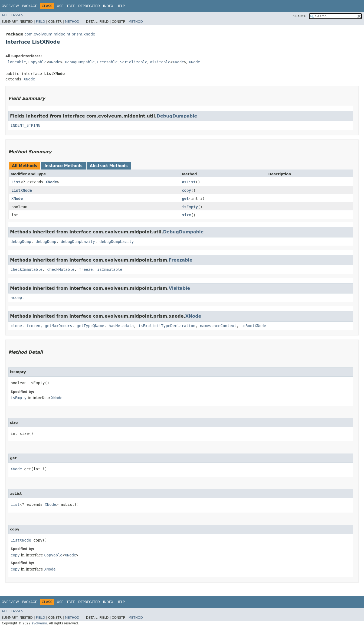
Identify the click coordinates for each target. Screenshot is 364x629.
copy (186, 190)
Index (108, 6)
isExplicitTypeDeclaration (167, 326)
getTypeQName (90, 326)
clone (16, 326)
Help (121, 6)
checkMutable (61, 269)
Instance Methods (63, 166)
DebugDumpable (80, 62)
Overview (10, 6)
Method (72, 22)
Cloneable (16, 62)
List (16, 182)
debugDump (21, 242)
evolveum (39, 623)
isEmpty (190, 207)
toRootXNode (253, 326)
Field (40, 22)
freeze (86, 269)
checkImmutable (27, 269)
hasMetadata (121, 326)
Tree (71, 6)
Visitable (160, 62)
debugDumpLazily (78, 242)
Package (30, 6)
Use (60, 6)
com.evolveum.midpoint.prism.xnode (60, 34)
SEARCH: (301, 16)
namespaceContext (218, 326)
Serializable (134, 62)
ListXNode (22, 190)
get (185, 198)
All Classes (12, 15)
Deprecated (89, 6)
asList (189, 182)
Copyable (37, 62)
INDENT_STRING (25, 125)
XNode (55, 62)
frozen (33, 326)
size (186, 215)
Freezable (107, 62)
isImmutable (110, 269)
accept (17, 298)
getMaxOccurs (58, 326)
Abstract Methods (109, 166)
